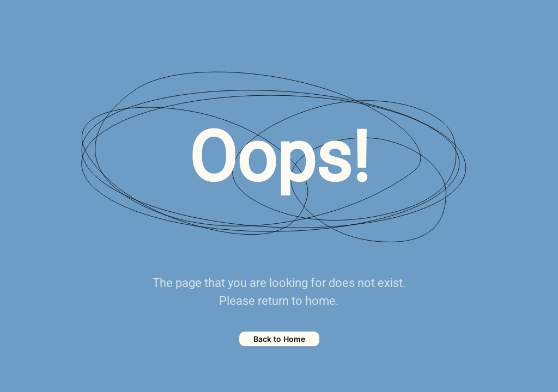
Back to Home (279, 339)
